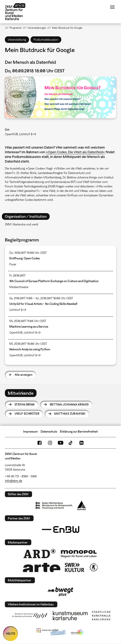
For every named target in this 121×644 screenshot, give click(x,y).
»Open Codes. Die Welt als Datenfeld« (75, 152)
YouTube (60, 443)
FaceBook (40, 443)
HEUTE (11, 634)
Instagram (50, 443)
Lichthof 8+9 (18, 310)
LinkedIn (81, 443)
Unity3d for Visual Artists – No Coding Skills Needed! (43, 304)
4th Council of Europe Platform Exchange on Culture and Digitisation (54, 281)
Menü (112, 7)
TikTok (71, 443)
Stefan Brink (25, 404)
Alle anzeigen (24, 375)
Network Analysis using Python (30, 349)
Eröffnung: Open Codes (25, 258)
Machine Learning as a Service (29, 326)
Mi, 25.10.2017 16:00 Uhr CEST (28, 344)
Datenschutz (49, 431)
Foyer (13, 264)
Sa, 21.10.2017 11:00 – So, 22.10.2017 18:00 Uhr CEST (41, 298)
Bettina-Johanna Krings (69, 404)
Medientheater (19, 287)
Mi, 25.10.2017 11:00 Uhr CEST (28, 321)
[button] (60, 97)
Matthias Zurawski (70, 414)
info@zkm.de (13, 481)
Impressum (31, 431)
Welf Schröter (27, 414)
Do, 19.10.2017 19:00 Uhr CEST (28, 253)
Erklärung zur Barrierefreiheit (79, 431)
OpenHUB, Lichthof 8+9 (20, 134)
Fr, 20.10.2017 (17, 275)
